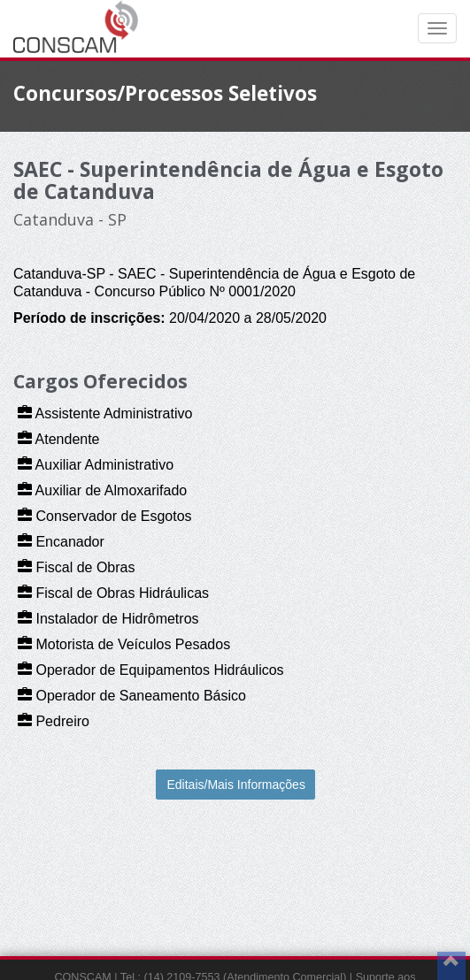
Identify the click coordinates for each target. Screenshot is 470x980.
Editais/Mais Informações (236, 785)
